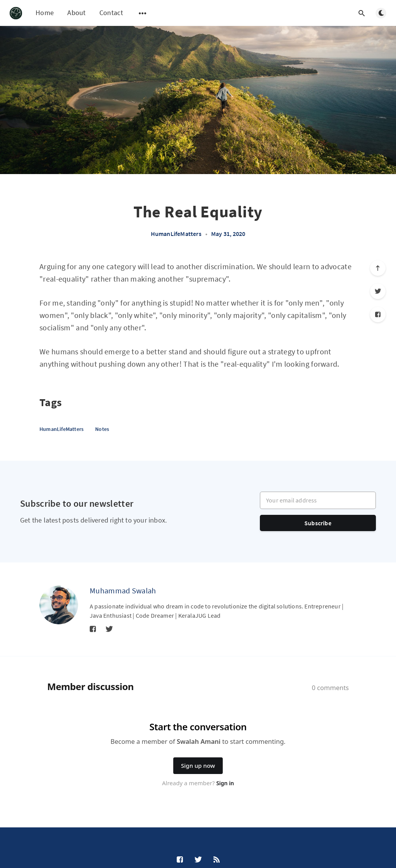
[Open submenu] (143, 13)
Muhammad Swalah (123, 590)
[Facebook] (378, 314)
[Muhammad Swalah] (59, 605)
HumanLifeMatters (176, 234)
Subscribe (318, 523)
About (77, 13)
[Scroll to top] (378, 268)
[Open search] (362, 13)
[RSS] (217, 860)
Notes (102, 429)
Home (45, 13)
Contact (111, 13)
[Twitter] (378, 291)
